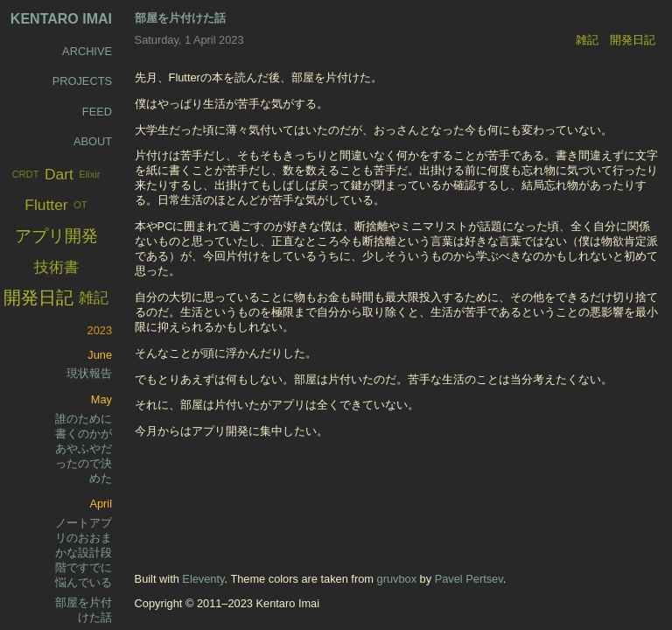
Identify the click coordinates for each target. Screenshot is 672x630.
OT (80, 205)
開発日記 (633, 40)
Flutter (46, 205)
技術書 (56, 267)
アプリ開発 (56, 236)
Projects (82, 81)
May (101, 399)
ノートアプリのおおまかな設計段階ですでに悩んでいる (84, 553)
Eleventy (203, 579)
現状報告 (89, 373)
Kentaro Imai (61, 19)
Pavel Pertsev (469, 579)
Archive (87, 51)
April (101, 504)
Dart (59, 174)
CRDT (25, 174)
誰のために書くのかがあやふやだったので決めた (84, 448)
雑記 (587, 40)
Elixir (89, 174)
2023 (100, 330)
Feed (97, 112)
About (93, 141)
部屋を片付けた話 (180, 18)
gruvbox (397, 579)
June (100, 355)
